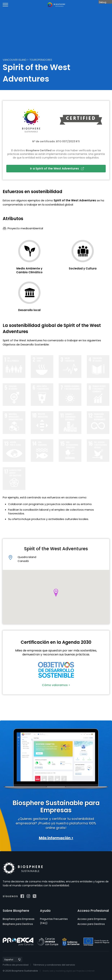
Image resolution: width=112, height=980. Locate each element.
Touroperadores (41, 60)
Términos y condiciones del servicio (54, 965)
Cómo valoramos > (56, 685)
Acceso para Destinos (91, 924)
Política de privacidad (16, 965)
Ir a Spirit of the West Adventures (57, 168)
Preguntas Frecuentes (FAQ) (54, 921)
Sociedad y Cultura (83, 268)
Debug (103, 2)
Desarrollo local (29, 310)
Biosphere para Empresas (19, 919)
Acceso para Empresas (92, 919)
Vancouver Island (15, 60)
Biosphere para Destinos (18, 924)
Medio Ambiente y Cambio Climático (29, 270)
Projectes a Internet (85, 971)
